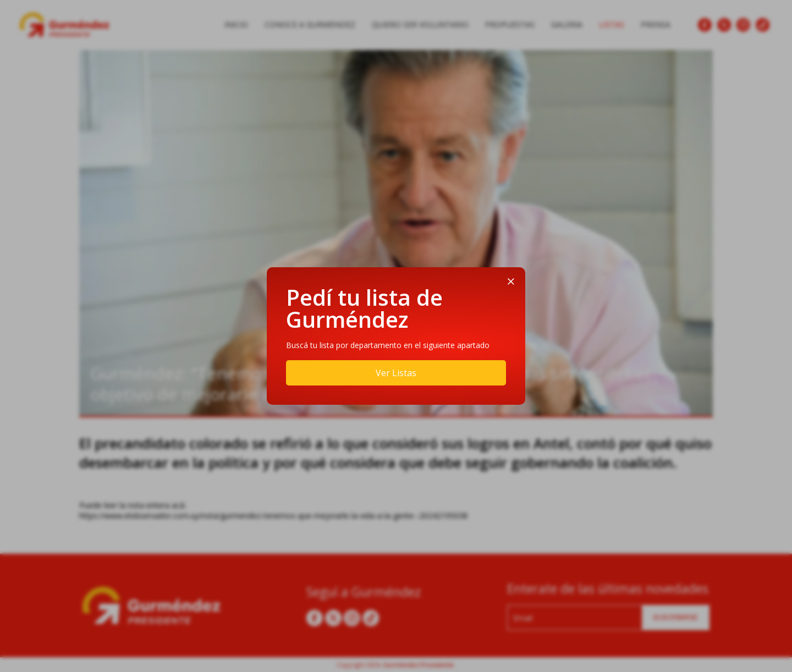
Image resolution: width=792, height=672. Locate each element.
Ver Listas (396, 373)
